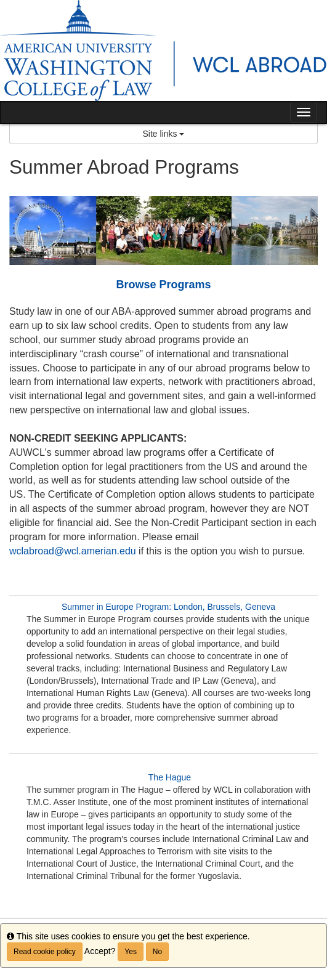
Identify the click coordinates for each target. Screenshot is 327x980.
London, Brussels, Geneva (226, 607)
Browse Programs (163, 285)
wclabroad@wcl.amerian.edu (73, 551)
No (157, 952)
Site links (164, 134)
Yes (131, 952)
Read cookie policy (45, 952)
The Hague (170, 777)
